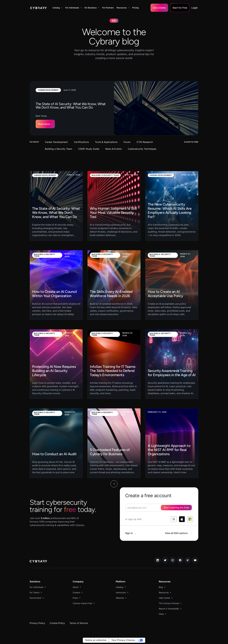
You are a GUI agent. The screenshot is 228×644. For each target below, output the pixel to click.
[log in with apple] (182, 519)
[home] (38, 8)
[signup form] (159, 508)
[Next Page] (114, 484)
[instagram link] (173, 560)
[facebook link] (180, 560)
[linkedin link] (158, 560)
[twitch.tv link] (188, 560)
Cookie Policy (57, 623)
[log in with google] (174, 519)
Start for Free (180, 8)
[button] (58, 8)
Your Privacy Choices (123, 640)
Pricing (135, 8)
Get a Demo (159, 8)
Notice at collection (96, 640)
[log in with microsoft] (190, 519)
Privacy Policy (37, 623)
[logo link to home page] (38, 562)
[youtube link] (195, 560)
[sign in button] (132, 533)
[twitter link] (165, 560)
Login (195, 8)
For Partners (108, 8)
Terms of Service (79, 623)
